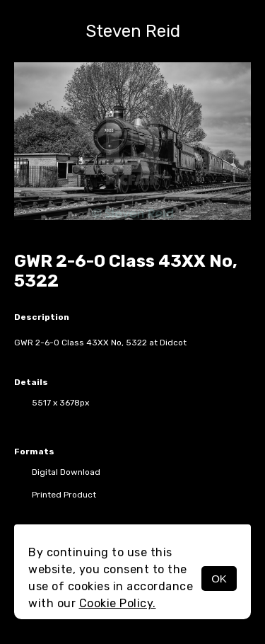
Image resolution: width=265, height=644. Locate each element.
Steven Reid (133, 31)
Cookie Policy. (118, 603)
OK (219, 579)
